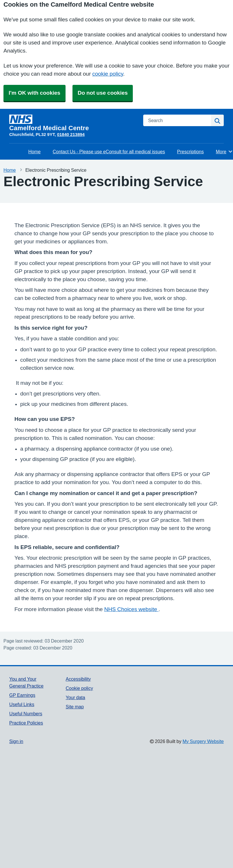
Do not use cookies (103, 93)
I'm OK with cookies (35, 93)
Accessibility (78, 679)
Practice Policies (26, 723)
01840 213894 (71, 134)
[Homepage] (73, 123)
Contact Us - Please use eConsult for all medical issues (109, 152)
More (224, 152)
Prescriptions (190, 152)
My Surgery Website (203, 741)
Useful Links (22, 704)
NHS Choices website (131, 609)
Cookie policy (79, 688)
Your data (75, 697)
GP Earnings (22, 695)
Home (35, 152)
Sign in (16, 741)
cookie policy (108, 74)
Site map (75, 707)
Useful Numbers (26, 714)
